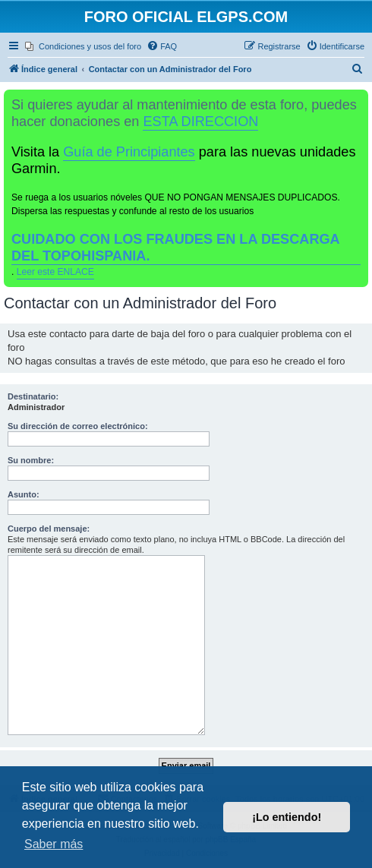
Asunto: (24, 494)
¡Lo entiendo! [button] (287, 817)
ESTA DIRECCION (200, 122)
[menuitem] (83, 46)
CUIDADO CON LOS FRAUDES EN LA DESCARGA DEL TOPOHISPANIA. (176, 247)
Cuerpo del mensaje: (49, 529)
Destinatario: (33, 396)
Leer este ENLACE (55, 272)
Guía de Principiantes (129, 152)
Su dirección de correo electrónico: (78, 426)
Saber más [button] (54, 844)
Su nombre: (31, 460)
